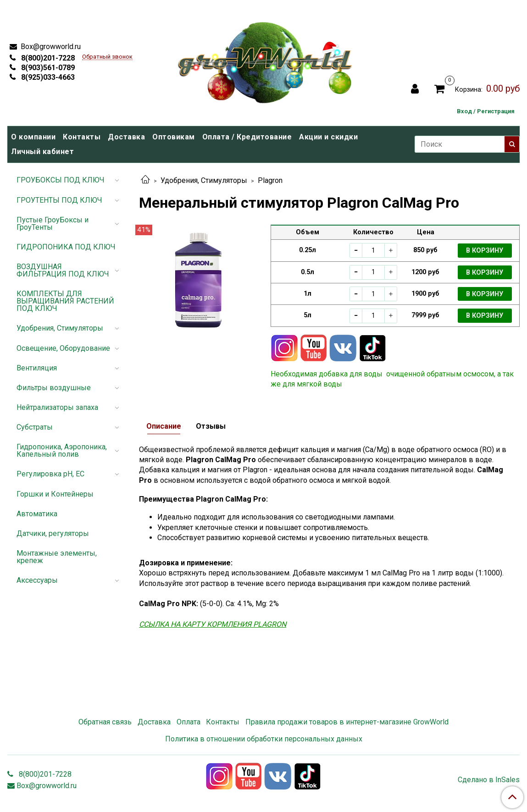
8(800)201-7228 (47, 58)
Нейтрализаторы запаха (57, 407)
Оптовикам (174, 137)
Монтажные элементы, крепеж (57, 557)
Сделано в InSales (489, 780)
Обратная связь (105, 722)
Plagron (270, 180)
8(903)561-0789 (47, 68)
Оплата (189, 722)
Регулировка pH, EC (50, 474)
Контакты (82, 137)
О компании (33, 137)
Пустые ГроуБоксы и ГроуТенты (53, 224)
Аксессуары (37, 580)
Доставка (126, 137)
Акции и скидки (328, 137)
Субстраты (35, 427)
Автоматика (37, 514)
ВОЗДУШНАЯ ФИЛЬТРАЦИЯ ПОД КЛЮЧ (63, 270)
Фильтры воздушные (54, 388)
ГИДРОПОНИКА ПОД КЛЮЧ (66, 247)
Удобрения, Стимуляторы (204, 180)
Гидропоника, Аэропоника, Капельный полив (62, 450)
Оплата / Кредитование (247, 137)
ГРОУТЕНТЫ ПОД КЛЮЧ (59, 200)
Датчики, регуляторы (53, 533)
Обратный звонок (107, 57)
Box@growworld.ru (50, 47)
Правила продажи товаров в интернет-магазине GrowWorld (347, 722)
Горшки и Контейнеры (55, 494)
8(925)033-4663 (47, 77)
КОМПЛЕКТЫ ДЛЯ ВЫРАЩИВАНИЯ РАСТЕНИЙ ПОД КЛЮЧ (65, 301)
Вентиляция (37, 368)
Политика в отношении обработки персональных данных (264, 739)
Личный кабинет (42, 152)
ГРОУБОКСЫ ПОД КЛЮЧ (61, 180)
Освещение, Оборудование (63, 348)
